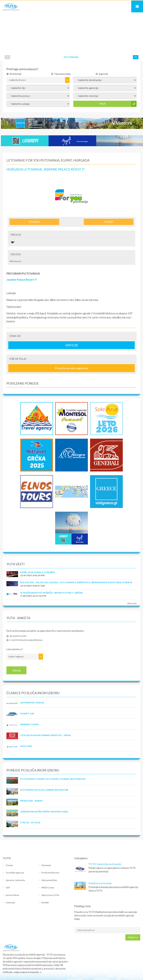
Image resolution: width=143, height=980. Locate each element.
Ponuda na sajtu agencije (71, 368)
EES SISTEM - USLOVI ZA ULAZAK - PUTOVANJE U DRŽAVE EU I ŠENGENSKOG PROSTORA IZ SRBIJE (76, 582)
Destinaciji (15, 74)
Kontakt (45, 902)
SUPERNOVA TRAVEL (32, 703)
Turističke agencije (15, 873)
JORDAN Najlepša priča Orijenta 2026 (44, 812)
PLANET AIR (27, 713)
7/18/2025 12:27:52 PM (33, 596)
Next (136, 57)
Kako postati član (49, 880)
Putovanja (46, 865)
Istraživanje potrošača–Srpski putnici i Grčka (52, 593)
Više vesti (132, 603)
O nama (9, 865)
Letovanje (10, 902)
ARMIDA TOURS (30, 724)
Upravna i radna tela (15, 880)
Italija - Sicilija (30, 822)
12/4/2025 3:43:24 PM (32, 575)
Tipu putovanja (62, 74)
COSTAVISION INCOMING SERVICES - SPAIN (45, 735)
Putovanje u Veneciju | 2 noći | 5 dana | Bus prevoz (53, 779)
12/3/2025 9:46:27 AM (33, 586)
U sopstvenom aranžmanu (26, 640)
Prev (7, 57)
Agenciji (103, 74)
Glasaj (16, 670)
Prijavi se (133, 937)
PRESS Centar (48, 888)
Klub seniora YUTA (50, 895)
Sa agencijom (18, 636)
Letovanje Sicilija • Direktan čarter (44, 790)
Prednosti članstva (50, 873)
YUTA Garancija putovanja (105, 864)
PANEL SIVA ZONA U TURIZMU (38, 572)
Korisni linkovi (12, 895)
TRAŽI (102, 104)
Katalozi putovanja (100, 883)
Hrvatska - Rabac (32, 801)
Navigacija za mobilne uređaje (137, 6)
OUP (8, 888)
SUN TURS (26, 746)
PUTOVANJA (71, 57)
